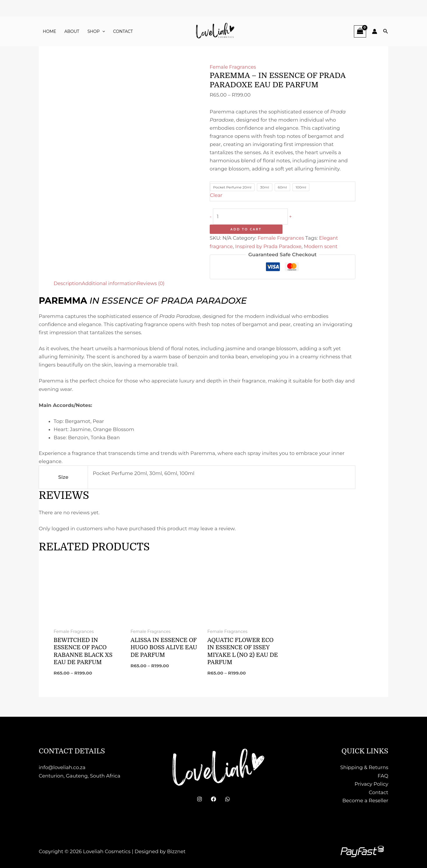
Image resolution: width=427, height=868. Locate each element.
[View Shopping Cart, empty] (360, 31)
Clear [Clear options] (216, 195)
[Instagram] (200, 799)
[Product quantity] (252, 216)
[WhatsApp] (227, 799)
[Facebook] (213, 799)
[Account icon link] (375, 31)
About (72, 31)
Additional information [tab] (111, 283)
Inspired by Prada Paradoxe (269, 246)
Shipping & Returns (364, 767)
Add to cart (246, 229)
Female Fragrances (233, 67)
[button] (102, 31)
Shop (96, 31)
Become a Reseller (365, 800)
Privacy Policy (371, 784)
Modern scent (323, 246)
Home (50, 31)
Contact (123, 31)
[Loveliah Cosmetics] (213, 31)
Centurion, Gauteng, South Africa (80, 775)
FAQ (383, 775)
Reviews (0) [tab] (153, 283)
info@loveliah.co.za (62, 767)
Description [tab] (68, 283)
